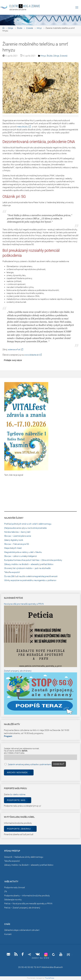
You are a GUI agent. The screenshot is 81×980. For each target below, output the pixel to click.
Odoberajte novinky (13, 900)
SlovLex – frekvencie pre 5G (17, 544)
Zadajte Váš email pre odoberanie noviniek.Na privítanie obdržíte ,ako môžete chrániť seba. (22, 751)
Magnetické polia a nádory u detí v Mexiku (23, 552)
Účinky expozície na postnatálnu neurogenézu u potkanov (30, 580)
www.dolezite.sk (31, 355)
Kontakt (8, 934)
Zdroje (10, 28)
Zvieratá (30, 28)
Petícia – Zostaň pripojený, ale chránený (22, 908)
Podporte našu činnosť (15, 888)
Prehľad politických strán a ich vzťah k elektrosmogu (28, 524)
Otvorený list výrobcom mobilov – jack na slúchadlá (27, 568)
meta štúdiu (22, 127)
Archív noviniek (17, 772)
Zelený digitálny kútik (14, 540)
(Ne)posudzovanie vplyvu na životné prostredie (25, 528)
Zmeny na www (41, 958)
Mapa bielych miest (13, 548)
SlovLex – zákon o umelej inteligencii (21, 556)
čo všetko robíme (18, 795)
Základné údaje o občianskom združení (22, 930)
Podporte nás (16, 800)
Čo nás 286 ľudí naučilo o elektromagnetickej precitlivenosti (31, 576)
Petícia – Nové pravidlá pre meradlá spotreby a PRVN (28, 904)
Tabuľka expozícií (12, 572)
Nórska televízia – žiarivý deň (17, 532)
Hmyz (39, 28)
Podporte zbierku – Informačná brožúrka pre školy (27, 896)
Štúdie (20, 28)
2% (6, 891)
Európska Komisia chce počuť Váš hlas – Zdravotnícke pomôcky (33, 560)
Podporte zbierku (19, 829)
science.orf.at (14, 350)
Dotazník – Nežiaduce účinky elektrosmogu (24, 857)
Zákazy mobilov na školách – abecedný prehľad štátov (29, 564)
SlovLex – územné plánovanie (18, 536)
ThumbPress (50, 978)
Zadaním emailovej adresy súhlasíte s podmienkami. (30, 764)
